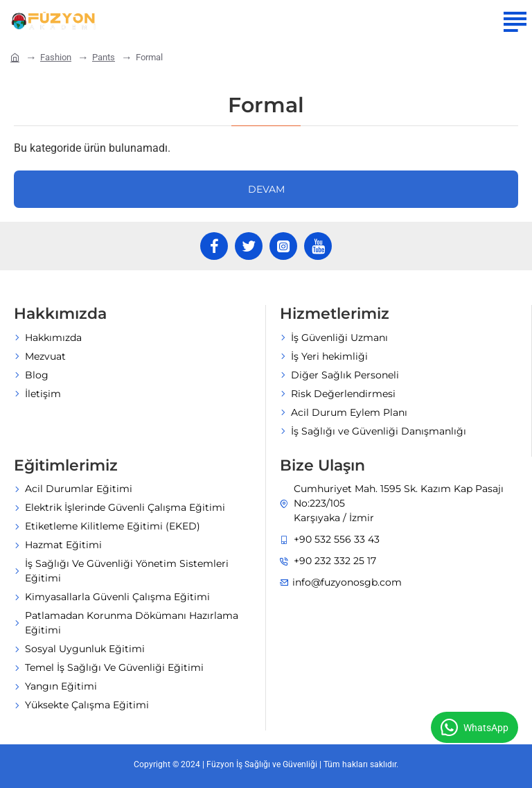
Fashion (56, 57)
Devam (266, 189)
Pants (104, 57)
